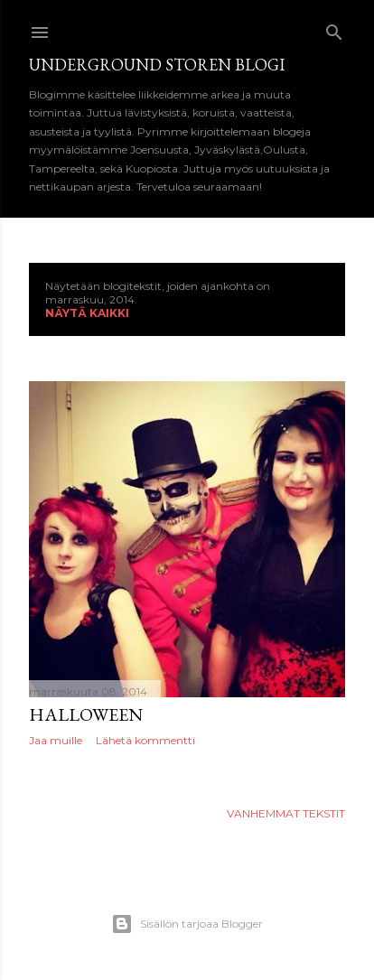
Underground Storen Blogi (157, 65)
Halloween (86, 714)
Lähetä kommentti (145, 740)
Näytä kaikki (87, 313)
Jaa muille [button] (56, 740)
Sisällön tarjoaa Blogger (187, 924)
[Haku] (334, 28)
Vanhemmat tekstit (286, 813)
